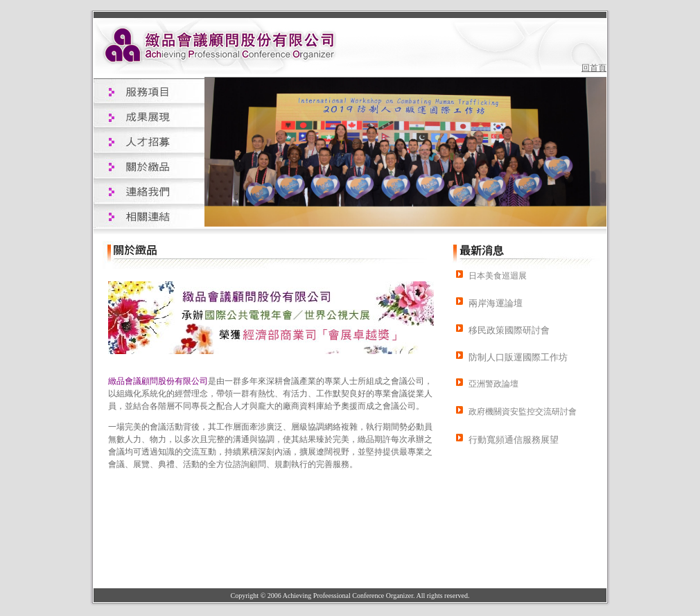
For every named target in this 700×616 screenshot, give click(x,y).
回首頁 (594, 68)
